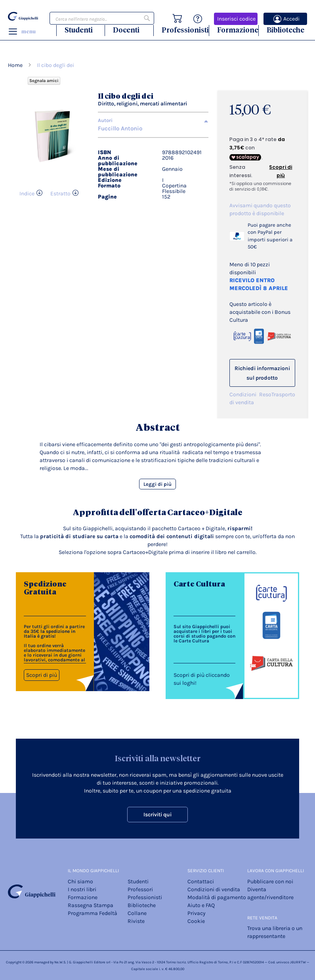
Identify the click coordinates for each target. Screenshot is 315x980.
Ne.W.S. (60, 962)
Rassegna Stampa (91, 905)
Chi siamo (80, 882)
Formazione (238, 30)
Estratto (60, 194)
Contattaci (201, 882)
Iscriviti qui (157, 815)
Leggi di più (157, 484)
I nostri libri (82, 889)
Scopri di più (42, 675)
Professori (140, 889)
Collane (137, 913)
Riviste (136, 921)
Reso (265, 394)
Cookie (196, 921)
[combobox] (102, 18)
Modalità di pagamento (217, 897)
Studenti (79, 30)
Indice (27, 194)
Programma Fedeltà (93, 913)
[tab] (153, 120)
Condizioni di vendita (243, 398)
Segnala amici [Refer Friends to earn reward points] (44, 81)
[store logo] (23, 16)
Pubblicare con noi (270, 882)
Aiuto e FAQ (201, 905)
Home (15, 65)
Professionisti (185, 30)
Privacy (197, 913)
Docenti (126, 30)
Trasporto (283, 394)
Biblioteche (285, 30)
